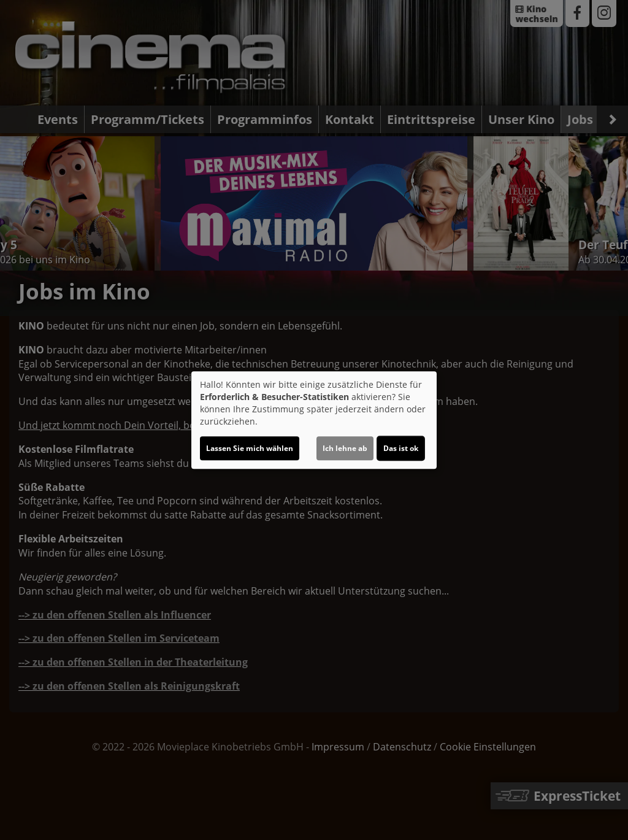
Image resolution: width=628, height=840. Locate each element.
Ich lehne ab (345, 448)
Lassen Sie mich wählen (250, 448)
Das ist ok (401, 448)
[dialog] (314, 420)
